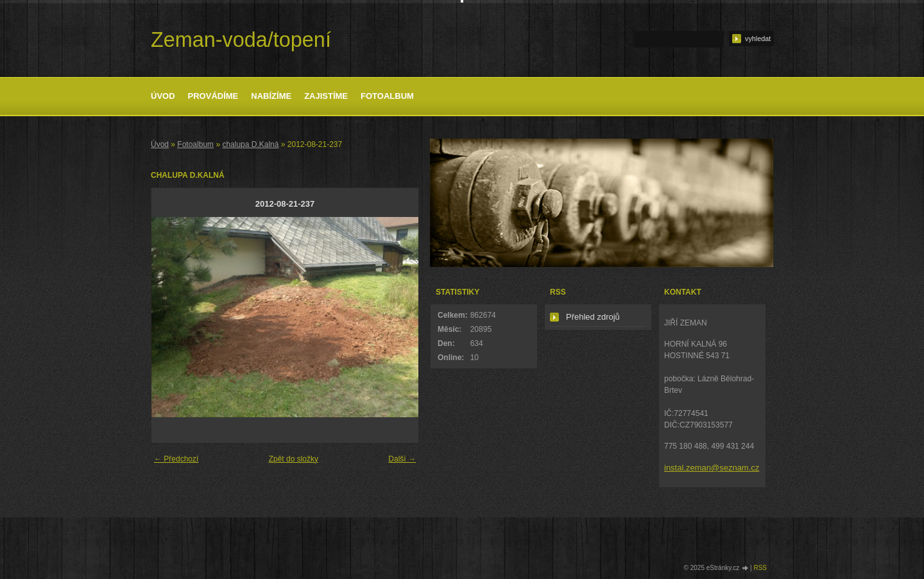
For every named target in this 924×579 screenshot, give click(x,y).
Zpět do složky (294, 459)
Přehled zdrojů (593, 317)
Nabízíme (271, 96)
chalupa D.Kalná (250, 144)
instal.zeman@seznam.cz (712, 468)
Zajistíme (326, 96)
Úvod (163, 96)
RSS (760, 568)
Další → (402, 459)
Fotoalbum (387, 96)
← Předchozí (176, 459)
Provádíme (213, 96)
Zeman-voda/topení (241, 40)
